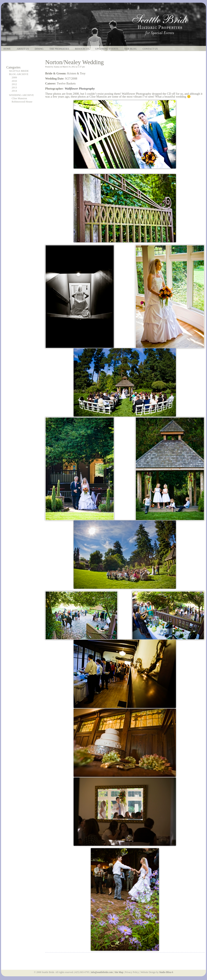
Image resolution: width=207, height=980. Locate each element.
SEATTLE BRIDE (19, 71)
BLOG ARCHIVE (19, 74)
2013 (14, 88)
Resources (82, 49)
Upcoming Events (107, 49)
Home (7, 49)
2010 (14, 81)
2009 (14, 77)
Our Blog (130, 49)
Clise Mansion (19, 98)
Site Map (119, 972)
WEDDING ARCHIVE (21, 95)
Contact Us (150, 49)
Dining (39, 49)
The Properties (59, 49)
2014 (14, 91)
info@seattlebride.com (102, 972)
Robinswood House (22, 102)
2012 (14, 84)
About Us (23, 49)
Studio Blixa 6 (166, 972)
